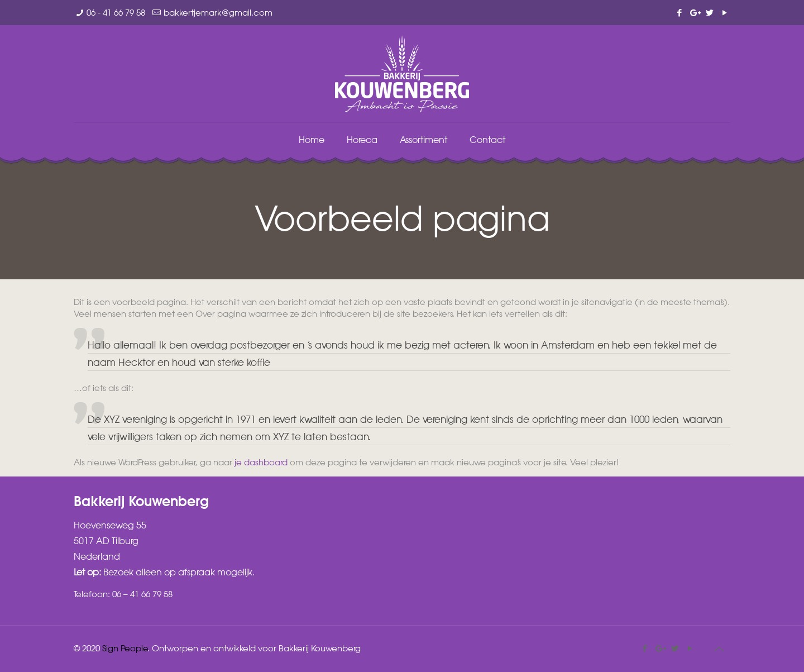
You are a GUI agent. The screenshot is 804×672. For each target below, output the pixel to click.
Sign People (125, 648)
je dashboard (261, 462)
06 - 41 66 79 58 (116, 12)
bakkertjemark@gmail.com (218, 12)
